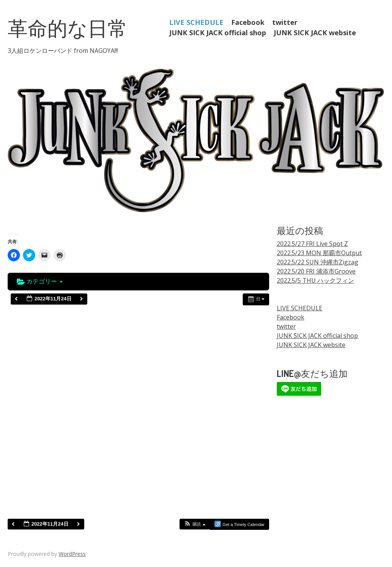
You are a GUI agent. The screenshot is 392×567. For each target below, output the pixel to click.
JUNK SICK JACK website (315, 33)
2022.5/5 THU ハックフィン (315, 280)
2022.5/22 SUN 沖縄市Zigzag (318, 262)
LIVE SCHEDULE (196, 22)
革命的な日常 (68, 28)
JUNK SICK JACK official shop (218, 33)
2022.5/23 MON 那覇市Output (319, 253)
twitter (285, 22)
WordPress (72, 554)
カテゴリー (40, 281)
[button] (194, 524)
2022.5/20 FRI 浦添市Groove (316, 271)
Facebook (248, 22)
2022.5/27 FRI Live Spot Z (312, 244)
